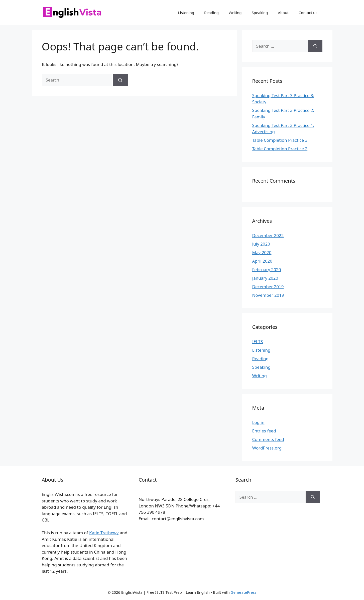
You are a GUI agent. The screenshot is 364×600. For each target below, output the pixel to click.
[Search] (120, 80)
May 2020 (262, 252)
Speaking (260, 13)
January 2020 (265, 278)
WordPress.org (267, 448)
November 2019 (268, 295)
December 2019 (268, 287)
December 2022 (268, 235)
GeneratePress (244, 592)
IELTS (258, 342)
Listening (186, 13)
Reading (211, 13)
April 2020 (262, 261)
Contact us (308, 13)
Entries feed (264, 431)
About (283, 13)
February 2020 (267, 270)
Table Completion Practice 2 (280, 149)
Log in (258, 422)
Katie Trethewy (104, 533)
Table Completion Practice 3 (280, 140)
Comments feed (268, 439)
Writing (235, 13)
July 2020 (261, 244)
